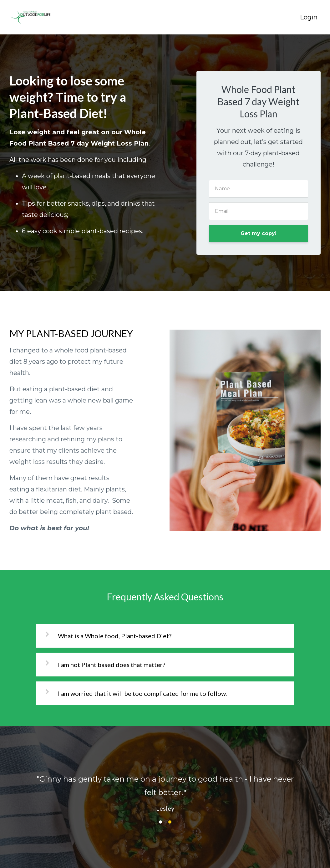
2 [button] (170, 822)
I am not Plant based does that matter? (112, 665)
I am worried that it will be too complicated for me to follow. (142, 693)
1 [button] (160, 822)
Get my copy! (259, 233)
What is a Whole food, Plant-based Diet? (115, 636)
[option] (165, 787)
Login (309, 17)
